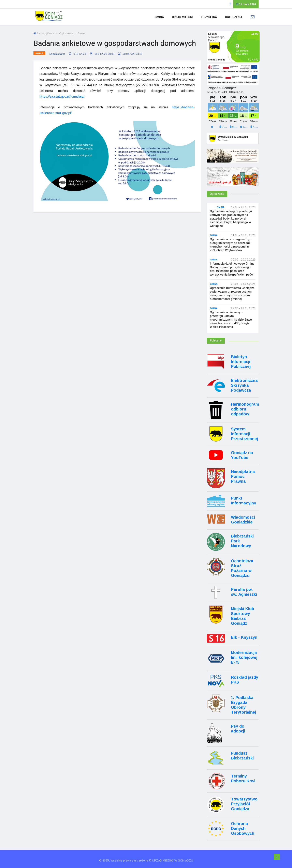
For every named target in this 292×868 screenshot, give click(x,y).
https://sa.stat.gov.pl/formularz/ (62, 96)
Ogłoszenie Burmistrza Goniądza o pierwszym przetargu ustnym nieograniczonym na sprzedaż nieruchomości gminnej (232, 293)
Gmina (159, 17)
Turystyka (209, 17)
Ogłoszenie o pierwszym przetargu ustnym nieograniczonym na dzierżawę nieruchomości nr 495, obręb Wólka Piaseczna (231, 320)
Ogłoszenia (234, 17)
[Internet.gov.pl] (233, 182)
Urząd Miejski (182, 17)
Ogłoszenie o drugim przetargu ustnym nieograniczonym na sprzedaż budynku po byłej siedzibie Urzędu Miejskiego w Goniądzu (231, 219)
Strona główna (44, 33)
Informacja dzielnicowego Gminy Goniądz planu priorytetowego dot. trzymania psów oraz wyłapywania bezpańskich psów (232, 269)
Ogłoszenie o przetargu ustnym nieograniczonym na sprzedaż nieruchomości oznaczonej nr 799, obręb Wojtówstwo (231, 245)
